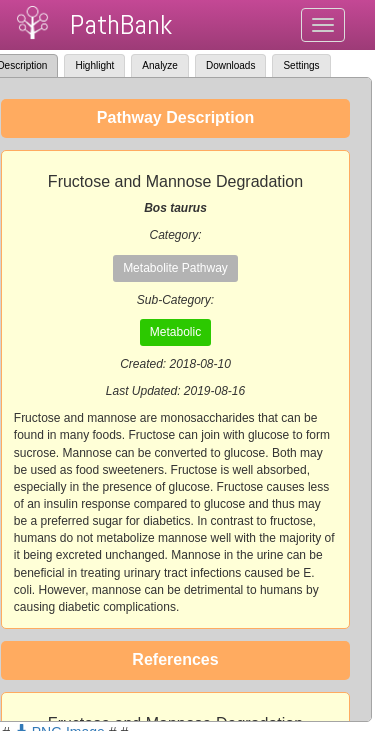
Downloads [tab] (230, 65)
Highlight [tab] (94, 65)
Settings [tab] (301, 65)
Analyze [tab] (160, 65)
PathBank (121, 24)
